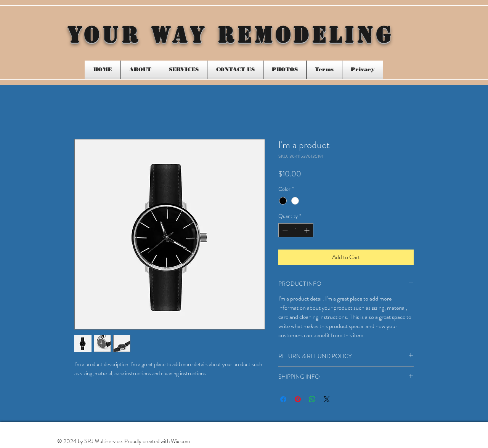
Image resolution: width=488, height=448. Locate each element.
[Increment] (307, 230)
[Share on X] (327, 399)
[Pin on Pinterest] (298, 399)
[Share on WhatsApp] (312, 399)
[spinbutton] (296, 230)
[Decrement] (284, 230)
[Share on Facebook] (283, 399)
